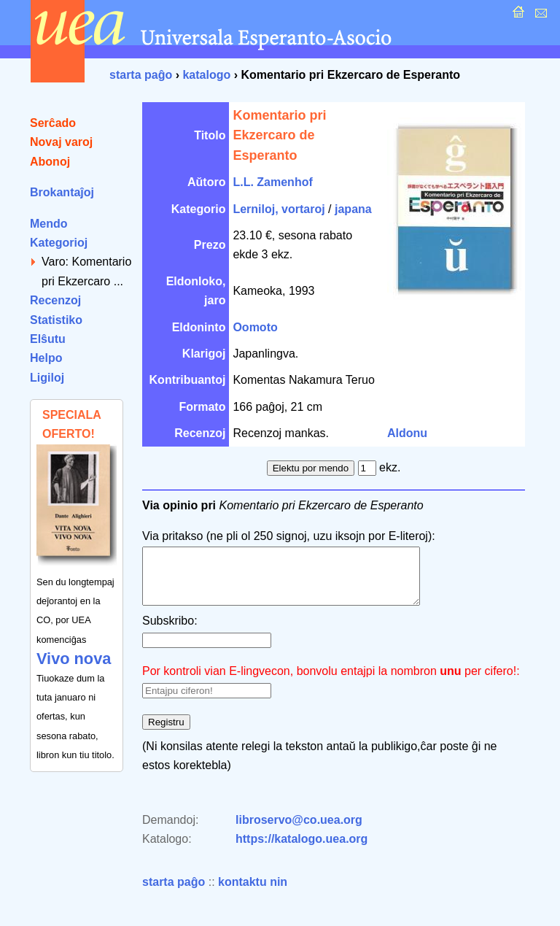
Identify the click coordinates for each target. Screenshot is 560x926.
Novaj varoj (61, 142)
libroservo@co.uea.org (299, 831)
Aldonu (407, 433)
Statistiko (56, 320)
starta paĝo (141, 75)
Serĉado (53, 123)
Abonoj (50, 162)
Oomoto (255, 327)
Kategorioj (59, 243)
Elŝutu (48, 339)
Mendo (49, 224)
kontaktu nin (253, 893)
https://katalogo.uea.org (302, 850)
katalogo (206, 75)
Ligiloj (47, 378)
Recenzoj (55, 300)
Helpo (46, 358)
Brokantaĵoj (62, 192)
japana (353, 209)
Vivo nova (74, 659)
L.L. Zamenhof (272, 182)
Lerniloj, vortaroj (279, 209)
